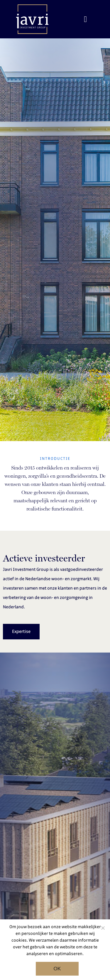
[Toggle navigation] (85, 19)
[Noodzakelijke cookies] (103, 928)
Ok (57, 969)
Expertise (21, 632)
